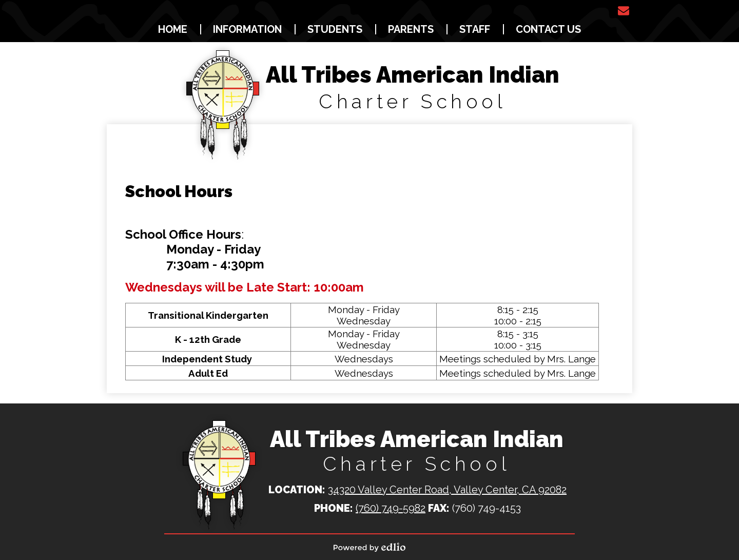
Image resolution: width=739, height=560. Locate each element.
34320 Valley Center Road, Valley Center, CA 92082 (447, 490)
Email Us (624, 11)
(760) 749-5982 (391, 508)
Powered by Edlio (369, 547)
